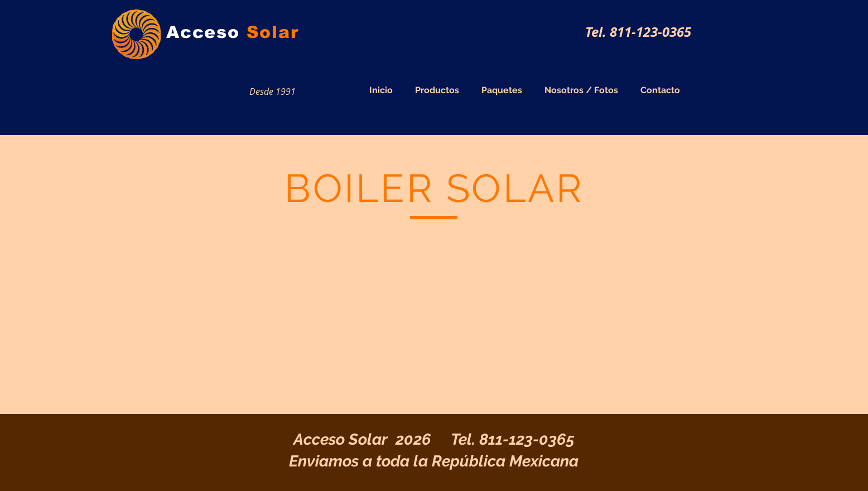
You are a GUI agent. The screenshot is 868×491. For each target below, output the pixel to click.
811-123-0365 (527, 439)
